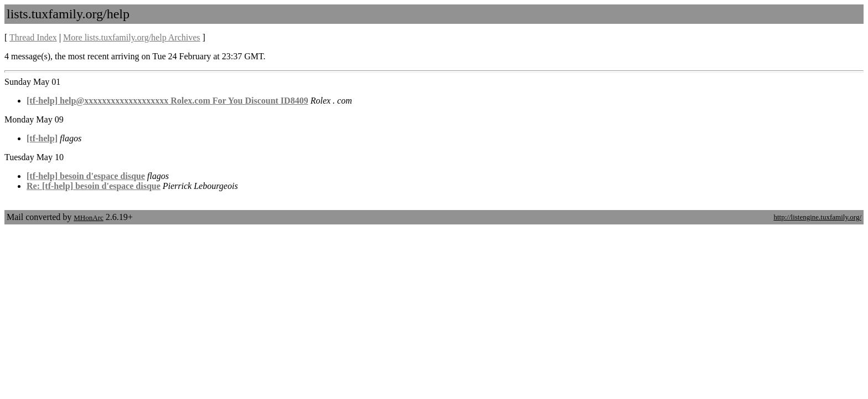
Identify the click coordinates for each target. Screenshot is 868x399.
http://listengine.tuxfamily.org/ (817, 217)
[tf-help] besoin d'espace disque (86, 176)
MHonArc (88, 218)
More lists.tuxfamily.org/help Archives (132, 37)
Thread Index (33, 37)
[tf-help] (42, 138)
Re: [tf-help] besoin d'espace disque (94, 186)
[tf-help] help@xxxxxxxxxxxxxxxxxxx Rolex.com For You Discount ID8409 (167, 101)
